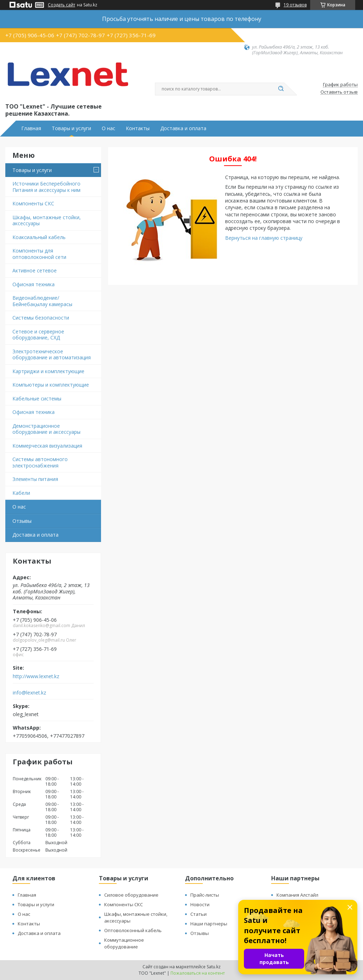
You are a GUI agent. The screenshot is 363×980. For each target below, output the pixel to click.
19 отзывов (295, 5)
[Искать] (281, 89)
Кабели (21, 493)
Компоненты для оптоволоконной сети (39, 254)
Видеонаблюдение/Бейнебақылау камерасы (42, 301)
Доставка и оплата (183, 128)
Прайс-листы (205, 895)
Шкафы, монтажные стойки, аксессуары (47, 220)
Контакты (138, 128)
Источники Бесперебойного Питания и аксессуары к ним (46, 187)
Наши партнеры (209, 924)
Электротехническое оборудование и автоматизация (52, 355)
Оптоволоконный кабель (133, 930)
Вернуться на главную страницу (264, 238)
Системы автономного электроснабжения (40, 462)
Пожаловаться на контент (198, 973)
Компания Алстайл (297, 895)
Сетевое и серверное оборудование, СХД (38, 335)
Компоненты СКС (33, 203)
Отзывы (22, 521)
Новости (200, 904)
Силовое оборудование (131, 895)
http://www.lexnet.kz (36, 676)
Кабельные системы (37, 398)
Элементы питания (35, 479)
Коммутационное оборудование (124, 943)
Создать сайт (62, 5)
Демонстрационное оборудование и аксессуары (46, 429)
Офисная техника (33, 284)
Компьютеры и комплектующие (51, 385)
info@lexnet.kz (29, 693)
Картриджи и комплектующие (48, 371)
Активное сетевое (35, 270)
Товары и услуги (71, 128)
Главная (31, 128)
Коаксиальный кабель (39, 237)
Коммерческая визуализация (47, 446)
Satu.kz (214, 967)
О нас (108, 128)
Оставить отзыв (339, 92)
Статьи (199, 914)
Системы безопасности (41, 318)
